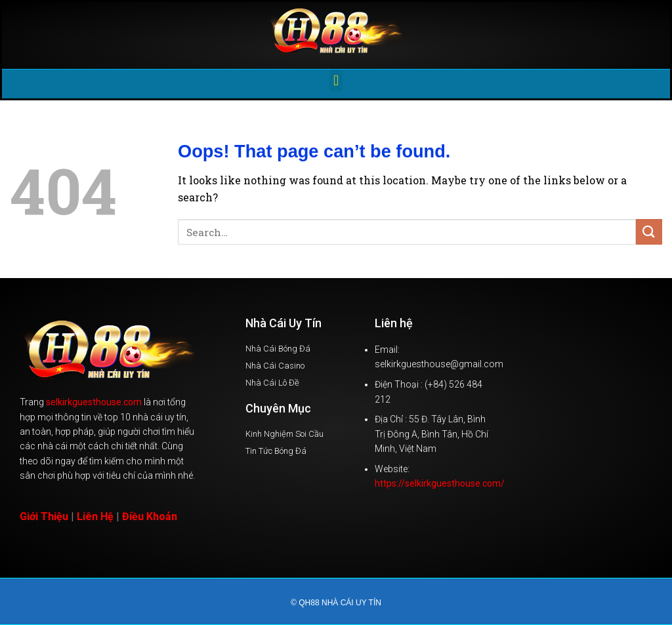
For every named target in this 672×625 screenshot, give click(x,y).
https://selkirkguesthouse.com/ (440, 483)
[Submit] (649, 232)
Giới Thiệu (44, 516)
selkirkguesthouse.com (94, 402)
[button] (336, 80)
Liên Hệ (95, 516)
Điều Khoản (150, 516)
